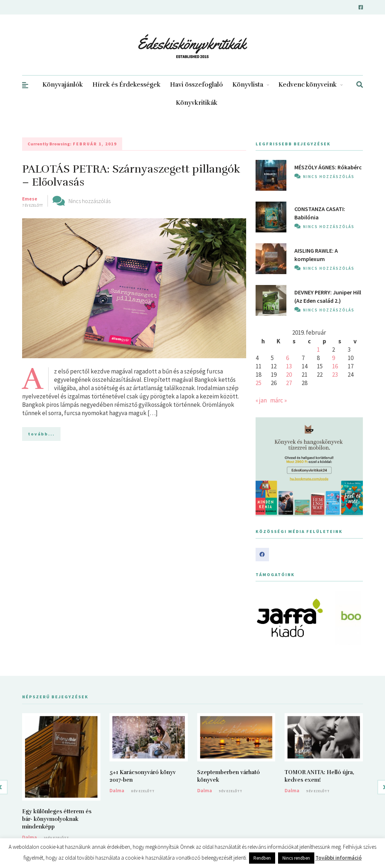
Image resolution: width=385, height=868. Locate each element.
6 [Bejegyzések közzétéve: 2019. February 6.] (287, 358)
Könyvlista (251, 85)
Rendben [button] (262, 858)
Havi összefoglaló (196, 85)
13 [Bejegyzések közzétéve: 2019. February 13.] (289, 366)
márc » (278, 400)
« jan (261, 400)
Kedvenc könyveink (311, 85)
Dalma (30, 837)
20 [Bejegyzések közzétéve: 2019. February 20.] (289, 375)
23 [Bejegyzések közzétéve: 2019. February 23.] (335, 375)
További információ (339, 858)
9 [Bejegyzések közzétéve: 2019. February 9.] (334, 358)
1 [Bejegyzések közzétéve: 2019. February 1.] (318, 350)
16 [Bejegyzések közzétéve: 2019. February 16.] (335, 366)
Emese (30, 199)
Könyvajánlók (63, 85)
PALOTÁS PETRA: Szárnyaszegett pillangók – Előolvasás (131, 176)
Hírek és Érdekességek (127, 85)
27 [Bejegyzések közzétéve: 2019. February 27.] (289, 383)
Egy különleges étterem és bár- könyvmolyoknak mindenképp (57, 819)
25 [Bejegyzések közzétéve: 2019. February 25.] (258, 383)
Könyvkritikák (197, 103)
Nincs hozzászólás (90, 201)
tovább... (41, 434)
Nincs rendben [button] (296, 858)
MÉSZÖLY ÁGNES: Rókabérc (328, 167)
